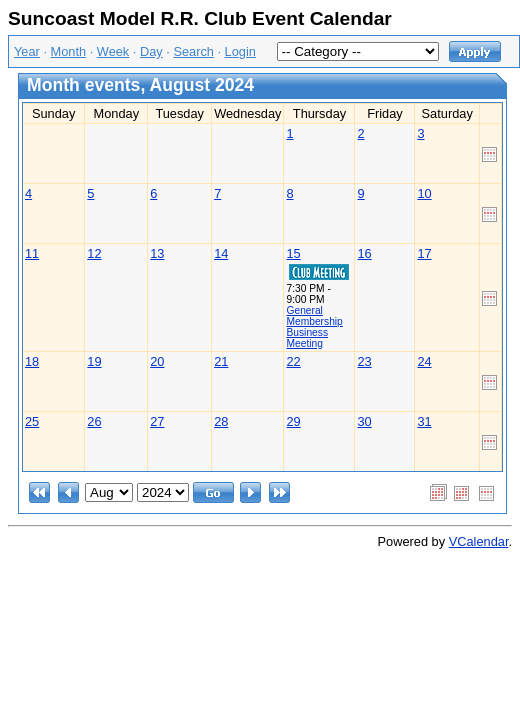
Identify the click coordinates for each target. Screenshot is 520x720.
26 (94, 421)
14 (221, 253)
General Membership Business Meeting (314, 327)
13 (157, 253)
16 (364, 253)
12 (94, 253)
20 (157, 361)
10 (424, 193)
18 (32, 361)
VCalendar (479, 541)
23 (364, 361)
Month (69, 51)
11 (32, 253)
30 (364, 421)
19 (94, 361)
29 (293, 421)
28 (221, 421)
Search (193, 51)
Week (113, 51)
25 (32, 421)
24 (424, 361)
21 (221, 361)
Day (151, 51)
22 (293, 361)
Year (27, 51)
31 (424, 421)
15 (293, 253)
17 (424, 253)
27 (157, 421)
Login (240, 51)
